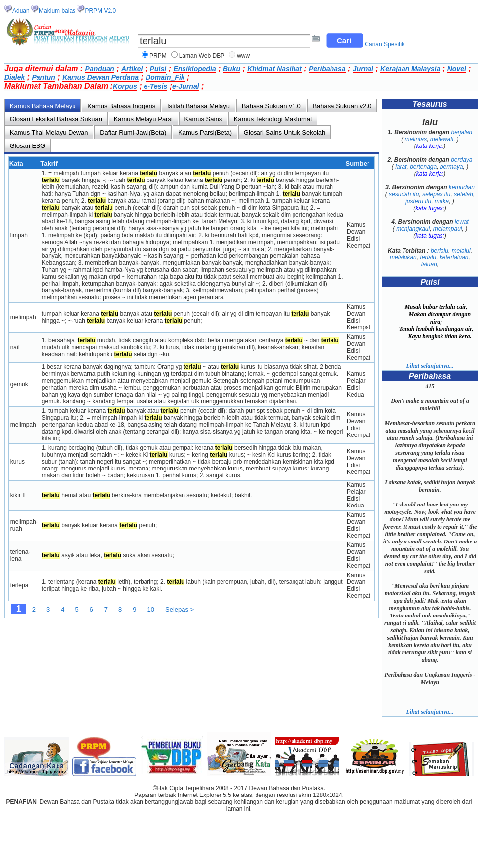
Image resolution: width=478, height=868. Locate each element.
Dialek (15, 77)
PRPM (158, 56)
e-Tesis (155, 86)
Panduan (100, 69)
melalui (461, 251)
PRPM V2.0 (100, 11)
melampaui (448, 229)
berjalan (462, 132)
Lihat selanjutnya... (430, 366)
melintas (416, 139)
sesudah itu (404, 194)
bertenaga (423, 167)
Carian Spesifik (385, 44)
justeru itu (418, 201)
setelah (463, 194)
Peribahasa (327, 69)
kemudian (462, 187)
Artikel (132, 69)
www (243, 56)
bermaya (452, 167)
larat (401, 167)
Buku (232, 69)
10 (151, 609)
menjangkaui (413, 229)
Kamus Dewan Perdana (100, 77)
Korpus (125, 86)
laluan (429, 264)
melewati (442, 139)
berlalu (440, 251)
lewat (462, 222)
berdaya (461, 160)
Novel (457, 69)
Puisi (158, 69)
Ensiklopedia (194, 69)
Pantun (43, 77)
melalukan (403, 257)
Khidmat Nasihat (274, 69)
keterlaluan (454, 257)
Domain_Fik (165, 77)
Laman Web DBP (202, 56)
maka (442, 201)
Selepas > (180, 609)
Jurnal (363, 69)
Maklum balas (57, 11)
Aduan (21, 11)
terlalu (428, 257)
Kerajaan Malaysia (410, 69)
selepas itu (436, 194)
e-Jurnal (185, 86)
